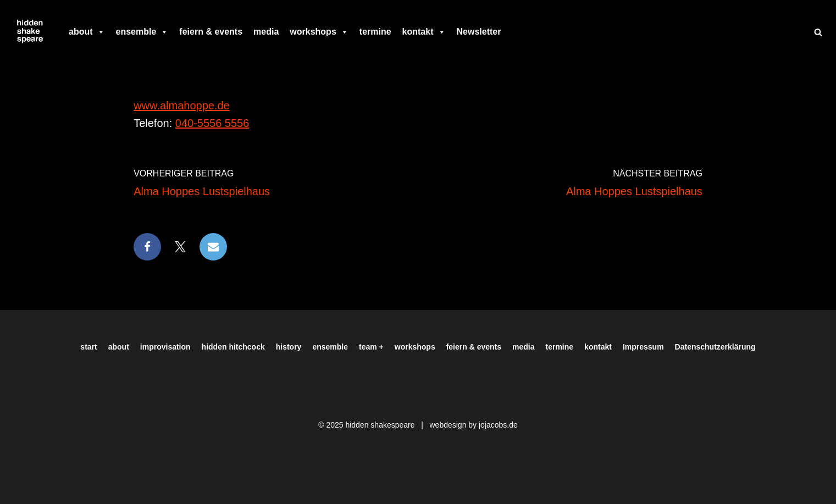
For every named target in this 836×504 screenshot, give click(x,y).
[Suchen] (818, 32)
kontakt (424, 32)
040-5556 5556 (212, 123)
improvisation (165, 347)
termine (375, 32)
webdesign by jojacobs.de (473, 425)
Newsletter (479, 32)
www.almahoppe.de (182, 106)
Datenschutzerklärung (715, 347)
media (266, 32)
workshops (319, 32)
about (87, 32)
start (88, 347)
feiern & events (211, 32)
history (289, 347)
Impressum (643, 347)
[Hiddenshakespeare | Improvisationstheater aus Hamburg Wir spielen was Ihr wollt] (30, 32)
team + (371, 347)
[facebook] (512, 32)
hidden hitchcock (233, 347)
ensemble (142, 32)
